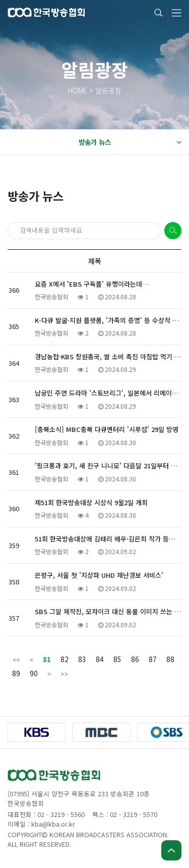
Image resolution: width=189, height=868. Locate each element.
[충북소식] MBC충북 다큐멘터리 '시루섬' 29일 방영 (107, 429)
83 (82, 659)
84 (100, 659)
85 (117, 659)
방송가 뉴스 (130, 142)
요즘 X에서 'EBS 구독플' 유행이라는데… (92, 284)
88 (170, 659)
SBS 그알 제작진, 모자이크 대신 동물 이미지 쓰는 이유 (111, 611)
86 (135, 659)
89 (16, 673)
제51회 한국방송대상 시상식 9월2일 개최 (91, 502)
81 (47, 659)
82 (65, 659)
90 (34, 673)
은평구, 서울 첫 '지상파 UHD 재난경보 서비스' (99, 575)
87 (153, 659)
